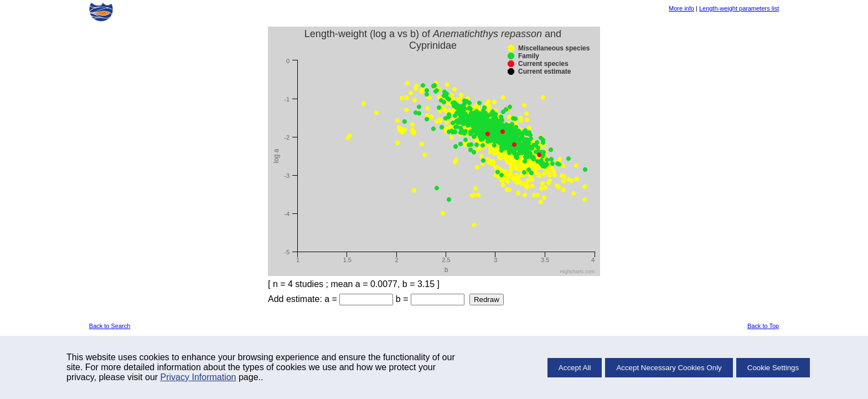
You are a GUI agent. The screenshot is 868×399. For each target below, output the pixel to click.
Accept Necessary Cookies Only (669, 368)
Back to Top (763, 326)
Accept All (575, 368)
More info (681, 8)
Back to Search (110, 326)
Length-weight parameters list (739, 8)
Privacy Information (198, 377)
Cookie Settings (773, 368)
